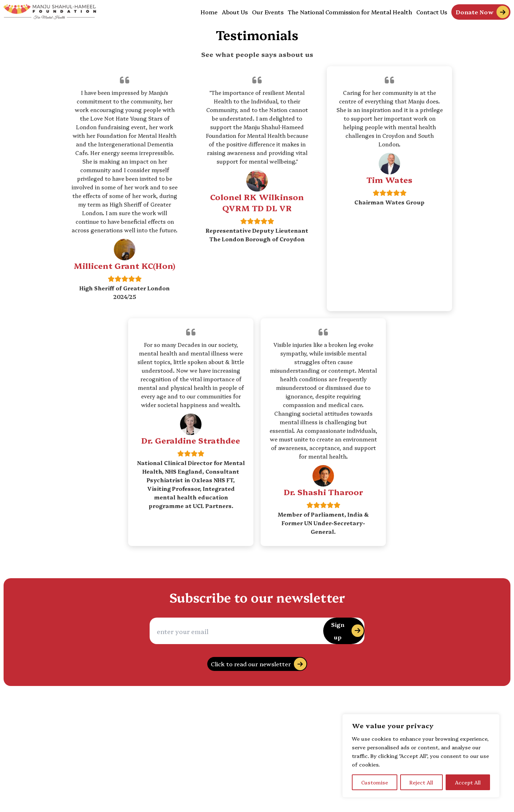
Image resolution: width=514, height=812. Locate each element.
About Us (235, 12)
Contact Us (432, 12)
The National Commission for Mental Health (350, 12)
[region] (421, 756)
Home (209, 12)
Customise (375, 782)
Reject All (421, 782)
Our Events (268, 12)
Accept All (468, 782)
